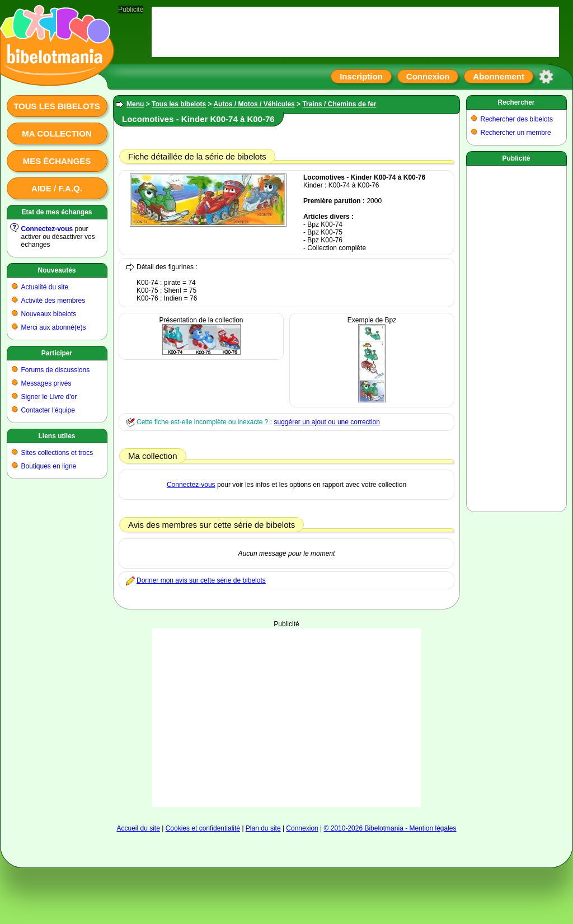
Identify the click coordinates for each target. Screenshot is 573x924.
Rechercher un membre (516, 133)
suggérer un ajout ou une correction (327, 422)
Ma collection (57, 133)
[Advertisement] (287, 698)
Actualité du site (45, 287)
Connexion (428, 76)
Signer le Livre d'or (49, 397)
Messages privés (46, 383)
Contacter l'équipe (48, 410)
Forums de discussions (56, 370)
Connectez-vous (47, 229)
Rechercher (516, 102)
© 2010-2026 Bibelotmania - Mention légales (390, 828)
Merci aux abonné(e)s (54, 327)
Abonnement (499, 76)
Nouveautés (57, 270)
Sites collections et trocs (57, 453)
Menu (135, 104)
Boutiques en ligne (49, 466)
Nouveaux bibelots (49, 314)
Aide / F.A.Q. (57, 188)
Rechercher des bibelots (517, 119)
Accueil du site (138, 828)
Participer (57, 353)
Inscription (361, 76)
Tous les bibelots (57, 106)
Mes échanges (57, 161)
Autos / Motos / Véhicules (254, 104)
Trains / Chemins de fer (339, 104)
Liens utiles (57, 436)
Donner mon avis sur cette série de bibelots (201, 580)
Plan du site (263, 828)
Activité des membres (53, 301)
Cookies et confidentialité (203, 828)
